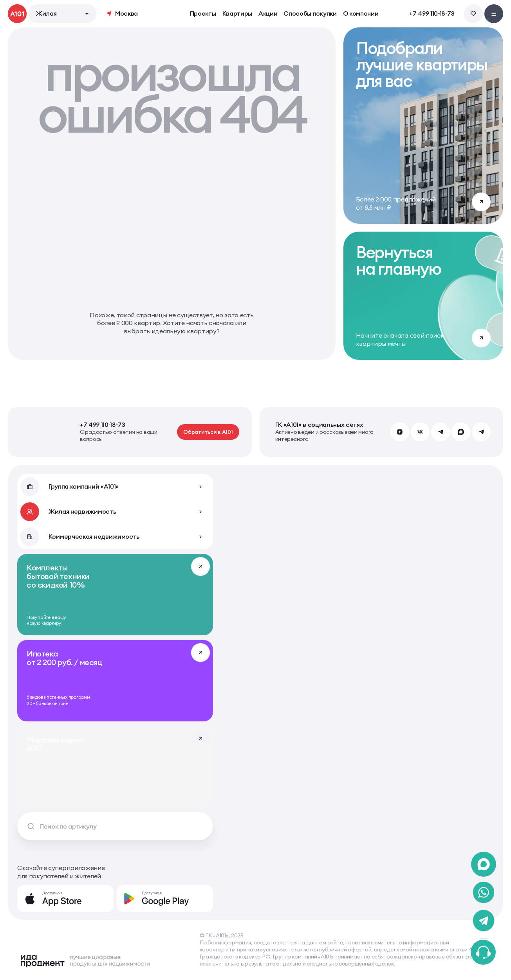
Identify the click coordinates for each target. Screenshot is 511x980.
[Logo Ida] (85, 961)
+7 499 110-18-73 (432, 14)
